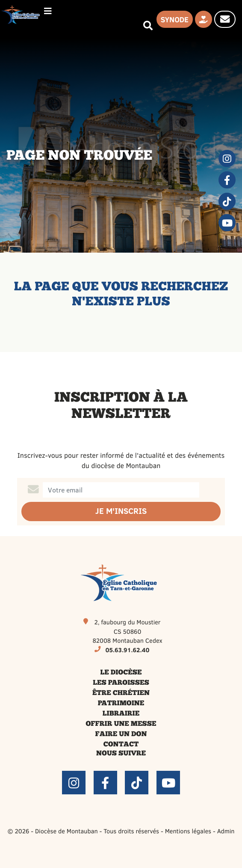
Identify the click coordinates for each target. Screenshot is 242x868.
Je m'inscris (121, 511)
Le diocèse (121, 673)
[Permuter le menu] (48, 11)
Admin (226, 831)
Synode (175, 19)
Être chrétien (121, 693)
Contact (121, 745)
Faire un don (121, 734)
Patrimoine (121, 704)
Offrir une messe (121, 724)
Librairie (121, 714)
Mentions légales (188, 831)
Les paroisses (121, 683)
